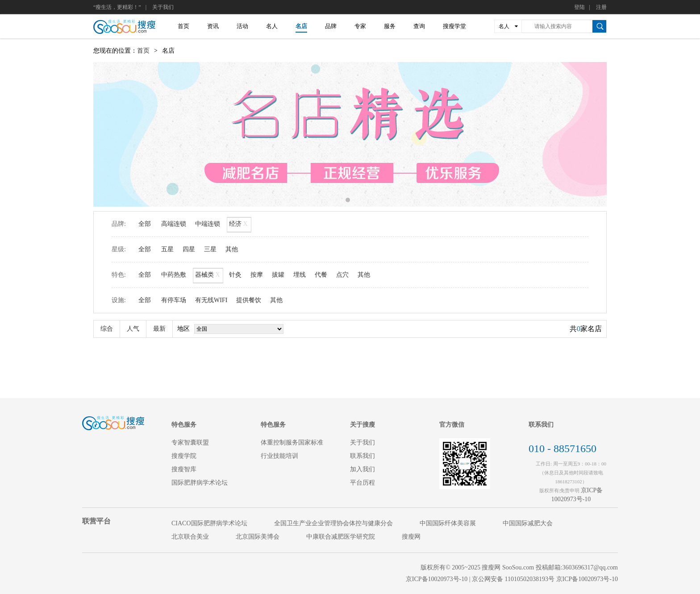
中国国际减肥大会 (528, 523)
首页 (183, 26)
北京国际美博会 (258, 537)
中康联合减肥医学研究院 (341, 537)
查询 (419, 26)
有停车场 (174, 300)
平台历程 (362, 483)
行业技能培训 (279, 456)
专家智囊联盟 (190, 442)
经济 (239, 225)
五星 (167, 249)
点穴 (342, 275)
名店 (301, 26)
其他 (232, 249)
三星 (210, 249)
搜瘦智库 (184, 469)
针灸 (235, 275)
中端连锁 (208, 224)
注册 (601, 7)
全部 (145, 224)
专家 (360, 26)
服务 (390, 26)
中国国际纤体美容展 (448, 523)
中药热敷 (174, 275)
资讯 (213, 26)
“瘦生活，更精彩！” (117, 7)
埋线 (300, 275)
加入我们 (362, 469)
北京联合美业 (190, 537)
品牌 (331, 26)
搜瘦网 (411, 537)
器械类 (208, 276)
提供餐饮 (249, 300)
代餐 (321, 275)
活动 (242, 26)
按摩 (257, 275)
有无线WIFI (211, 300)
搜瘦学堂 (454, 26)
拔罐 (278, 275)
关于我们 (163, 7)
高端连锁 (174, 224)
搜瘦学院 (184, 456)
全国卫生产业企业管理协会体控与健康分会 (333, 523)
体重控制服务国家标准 (292, 442)
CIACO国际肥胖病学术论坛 (209, 523)
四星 (189, 249)
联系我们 (362, 456)
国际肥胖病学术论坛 (200, 483)
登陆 (579, 7)
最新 (159, 329)
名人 (272, 26)
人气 (133, 329)
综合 (107, 329)
